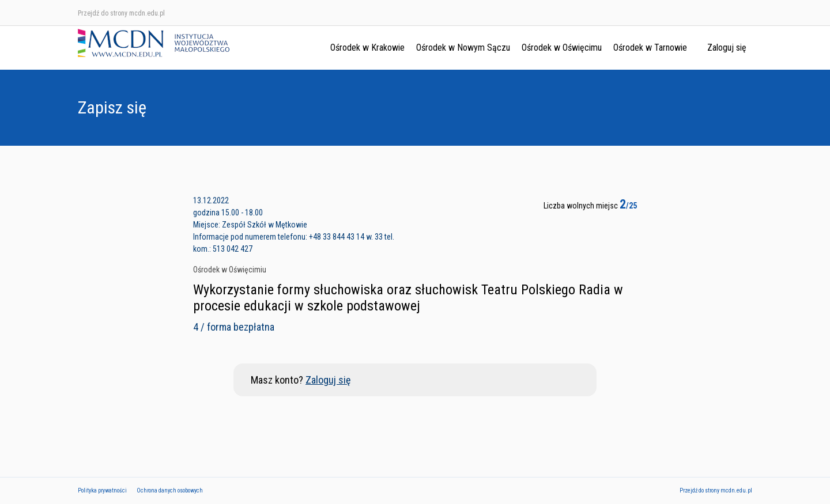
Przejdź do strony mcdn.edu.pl (121, 13)
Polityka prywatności (102, 490)
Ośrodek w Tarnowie (650, 48)
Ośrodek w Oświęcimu (562, 48)
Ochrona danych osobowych (170, 490)
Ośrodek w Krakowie (367, 48)
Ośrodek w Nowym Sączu (463, 48)
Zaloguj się (727, 48)
